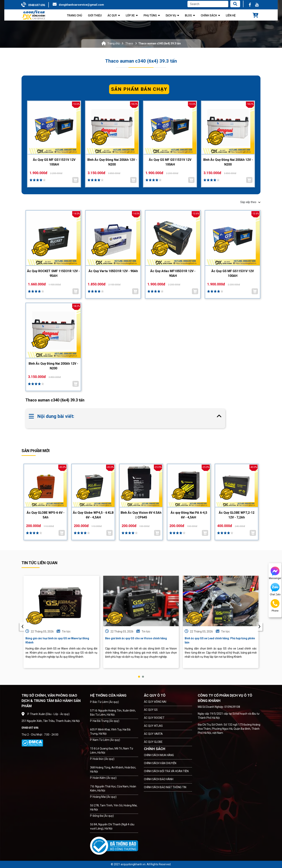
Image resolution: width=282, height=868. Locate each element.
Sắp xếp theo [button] (250, 202)
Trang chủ (113, 43)
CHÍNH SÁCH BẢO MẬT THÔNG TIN (165, 787)
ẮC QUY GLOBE (153, 742)
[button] (139, 677)
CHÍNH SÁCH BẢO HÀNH (159, 779)
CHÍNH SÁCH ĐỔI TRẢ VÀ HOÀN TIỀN (166, 771)
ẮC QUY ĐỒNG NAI (155, 702)
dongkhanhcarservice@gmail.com (81, 5)
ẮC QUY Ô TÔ (155, 695)
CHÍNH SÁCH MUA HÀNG (159, 755)
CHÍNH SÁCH (155, 749)
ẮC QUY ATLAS (153, 726)
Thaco (129, 43)
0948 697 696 (37, 5)
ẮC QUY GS (151, 710)
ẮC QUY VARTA (153, 734)
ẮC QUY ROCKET (154, 718)
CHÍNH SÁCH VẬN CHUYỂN (160, 763)
